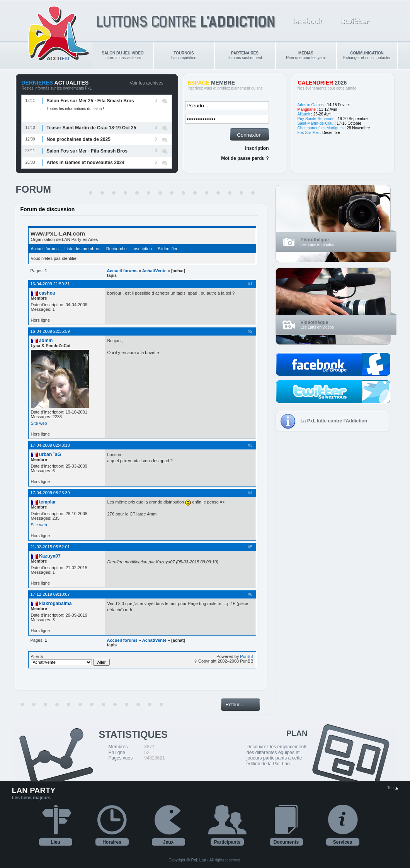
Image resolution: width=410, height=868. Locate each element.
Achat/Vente (154, 271)
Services (343, 842)
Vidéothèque (315, 322)
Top (393, 788)
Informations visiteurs (122, 55)
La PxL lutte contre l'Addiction (334, 421)
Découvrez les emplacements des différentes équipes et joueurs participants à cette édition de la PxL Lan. (277, 755)
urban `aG (50, 454)
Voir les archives (147, 83)
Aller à (71, 660)
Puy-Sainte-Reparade (316, 119)
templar (48, 502)
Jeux (168, 842)
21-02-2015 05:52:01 (50, 547)
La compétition (184, 55)
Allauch (304, 114)
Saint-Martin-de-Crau (316, 123)
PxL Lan (199, 860)
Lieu (55, 842)
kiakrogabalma (55, 604)
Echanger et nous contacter (367, 55)
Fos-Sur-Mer (308, 133)
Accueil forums (45, 249)
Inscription (257, 148)
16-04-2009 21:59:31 (50, 284)
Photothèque (315, 240)
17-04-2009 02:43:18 (50, 445)
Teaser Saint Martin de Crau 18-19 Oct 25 (92, 128)
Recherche (117, 249)
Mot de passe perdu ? (245, 158)
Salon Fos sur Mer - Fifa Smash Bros (87, 151)
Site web (39, 423)
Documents (286, 842)
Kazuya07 (50, 556)
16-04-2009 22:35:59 (50, 331)
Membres (118, 747)
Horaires (112, 842)
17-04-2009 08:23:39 (50, 493)
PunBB (247, 656)
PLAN (297, 733)
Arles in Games (311, 105)
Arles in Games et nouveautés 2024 (86, 163)
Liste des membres (83, 249)
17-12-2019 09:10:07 (50, 594)
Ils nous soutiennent (245, 55)
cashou (47, 293)
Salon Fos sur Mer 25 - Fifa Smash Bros (90, 101)
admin (46, 341)
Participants (227, 842)
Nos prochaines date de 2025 (79, 139)
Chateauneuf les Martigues (321, 128)
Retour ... (235, 705)
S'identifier (168, 249)
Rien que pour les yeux (306, 55)
